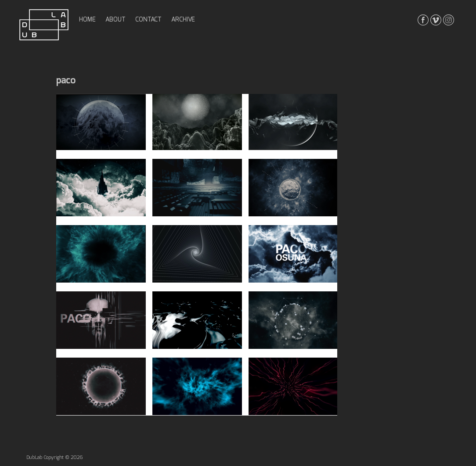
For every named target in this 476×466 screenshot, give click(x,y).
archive (183, 20)
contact (148, 20)
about (115, 20)
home (87, 20)
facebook (423, 20)
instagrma (449, 20)
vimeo (436, 20)
